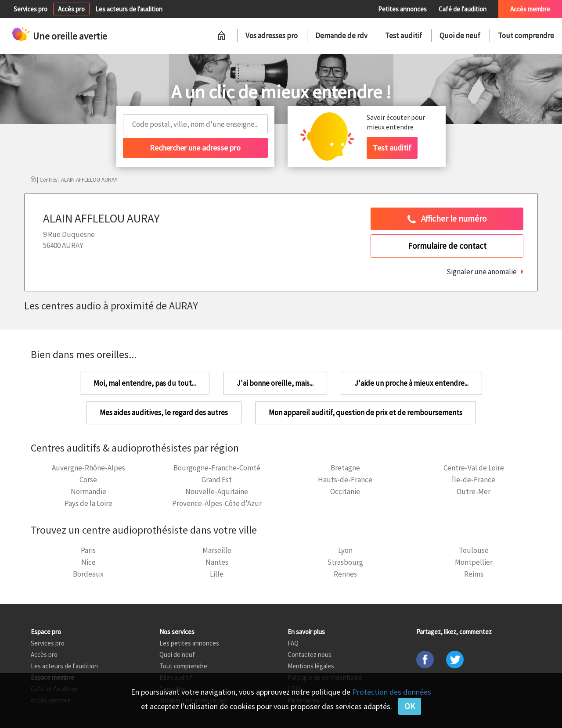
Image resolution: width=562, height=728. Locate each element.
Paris (88, 550)
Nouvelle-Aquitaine (217, 491)
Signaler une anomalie (482, 272)
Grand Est (217, 480)
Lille (217, 574)
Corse (88, 480)
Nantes (217, 562)
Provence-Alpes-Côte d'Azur (217, 503)
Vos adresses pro (272, 36)
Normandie (88, 491)
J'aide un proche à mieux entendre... (411, 383)
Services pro (31, 9)
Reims (474, 574)
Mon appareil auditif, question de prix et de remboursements (366, 412)
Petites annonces (402, 9)
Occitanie (345, 491)
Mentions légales (311, 666)
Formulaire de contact (447, 246)
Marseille (217, 550)
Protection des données (392, 692)
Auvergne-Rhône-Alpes (88, 468)
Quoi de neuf (460, 36)
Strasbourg (345, 562)
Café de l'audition (463, 9)
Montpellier (474, 562)
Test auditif (403, 36)
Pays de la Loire (88, 503)
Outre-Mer (474, 491)
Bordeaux (88, 574)
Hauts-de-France (345, 480)
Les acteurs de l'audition (129, 9)
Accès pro (71, 9)
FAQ (293, 643)
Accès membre (530, 9)
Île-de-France (474, 480)
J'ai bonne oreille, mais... (275, 383)
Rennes (345, 574)
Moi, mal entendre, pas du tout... (145, 383)
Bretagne (345, 468)
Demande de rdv (341, 36)
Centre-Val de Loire (474, 468)
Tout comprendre (526, 36)
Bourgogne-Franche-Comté (217, 468)
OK (410, 706)
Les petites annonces (189, 643)
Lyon (345, 550)
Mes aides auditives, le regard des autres (164, 412)
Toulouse (474, 550)
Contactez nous (310, 654)
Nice (88, 562)
